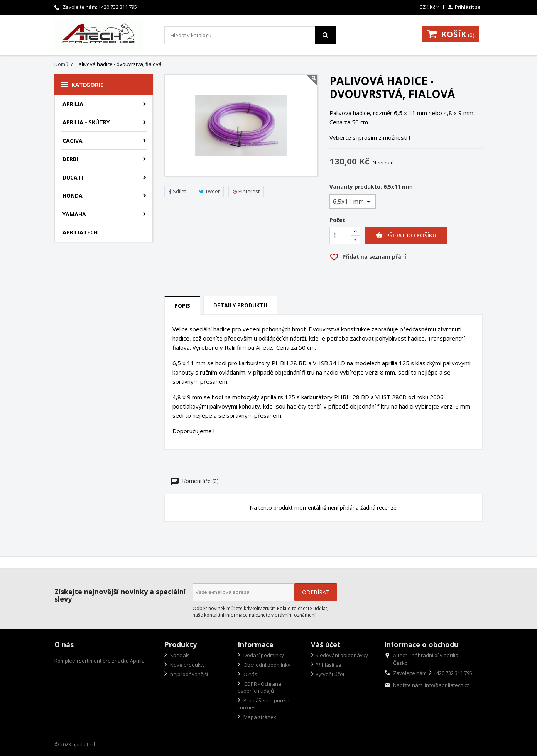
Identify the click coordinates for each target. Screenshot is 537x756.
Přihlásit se (328, 665)
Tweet (209, 191)
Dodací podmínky (263, 655)
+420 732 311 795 (118, 7)
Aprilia (73, 104)
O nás (250, 674)
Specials (179, 655)
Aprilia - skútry (86, 122)
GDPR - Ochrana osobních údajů (259, 687)
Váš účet (326, 644)
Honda (73, 196)
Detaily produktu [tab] (240, 305)
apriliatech (80, 232)
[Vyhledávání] (250, 35)
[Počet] (340, 236)
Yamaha (74, 214)
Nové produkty (187, 665)
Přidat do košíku (406, 236)
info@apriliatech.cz (447, 685)
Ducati (73, 177)
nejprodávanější (188, 674)
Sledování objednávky (342, 655)
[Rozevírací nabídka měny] (430, 7)
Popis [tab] (182, 306)
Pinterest (246, 191)
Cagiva (73, 141)
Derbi (70, 159)
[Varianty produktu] (353, 202)
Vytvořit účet (330, 674)
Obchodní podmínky (266, 665)
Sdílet (177, 191)
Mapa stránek (259, 717)
